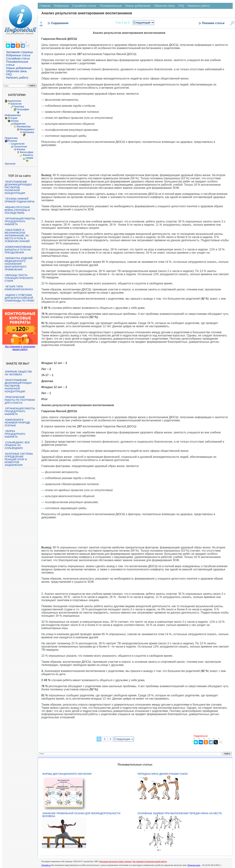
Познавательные (111, 6)
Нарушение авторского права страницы (115, 862)
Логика (15, 121)
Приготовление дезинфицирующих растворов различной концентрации (18, 187)
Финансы (28, 155)
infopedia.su (46, 865)
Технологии (20, 147)
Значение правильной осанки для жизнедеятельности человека (81, 815)
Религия (12, 141)
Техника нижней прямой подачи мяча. (20, 200)
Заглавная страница (19, 52)
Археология (14, 101)
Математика (24, 127)
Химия (29, 158)
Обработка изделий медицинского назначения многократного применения (19, 264)
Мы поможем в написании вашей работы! (150, 862)
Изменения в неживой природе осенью (17, 423)
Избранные (61, 6)
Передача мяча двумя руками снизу (163, 774)
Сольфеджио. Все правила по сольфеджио (17, 445)
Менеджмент (27, 129)
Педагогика (11, 138)
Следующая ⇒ (143, 23)
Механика (28, 132)
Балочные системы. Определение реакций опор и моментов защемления (19, 459)
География (23, 109)
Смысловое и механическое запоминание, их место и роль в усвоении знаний (17, 236)
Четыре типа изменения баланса (19, 288)
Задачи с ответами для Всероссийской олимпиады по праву (19, 298)
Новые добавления (19, 68)
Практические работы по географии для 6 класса (20, 400)
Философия (26, 152)
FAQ (9, 74)
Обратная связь (16, 71)
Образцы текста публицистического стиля (19, 278)
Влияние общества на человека (18, 373)
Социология (18, 144)
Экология (10, 164)
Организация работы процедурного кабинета (20, 221)
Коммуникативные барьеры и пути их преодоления (18, 250)
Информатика (13, 115)
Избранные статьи (18, 55)
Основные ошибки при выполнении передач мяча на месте (180, 813)
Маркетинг (20, 124)
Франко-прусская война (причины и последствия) (17, 210)
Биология (16, 104)
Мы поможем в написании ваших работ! (20, 348)
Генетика (19, 107)
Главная (45, 6)
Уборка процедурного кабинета (15, 434)
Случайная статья (18, 58)
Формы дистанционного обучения (67, 774)
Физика (21, 149)
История (12, 118)
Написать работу (17, 78)
